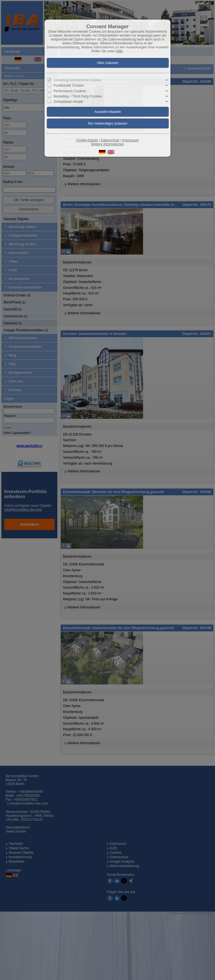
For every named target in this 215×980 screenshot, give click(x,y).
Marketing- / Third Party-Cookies (78, 96)
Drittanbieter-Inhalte (68, 102)
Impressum (130, 140)
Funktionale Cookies (69, 85)
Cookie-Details (87, 140)
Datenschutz (110, 140)
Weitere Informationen (107, 144)
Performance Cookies (70, 91)
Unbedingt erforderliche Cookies (78, 80)
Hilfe (119, 51)
